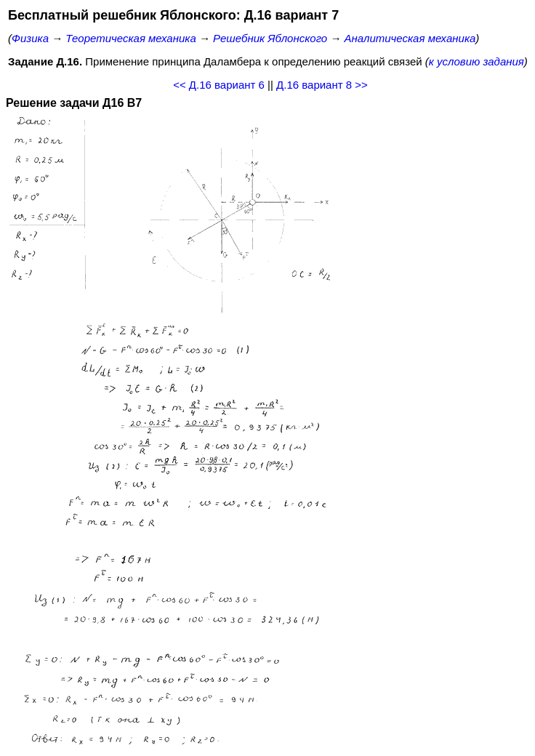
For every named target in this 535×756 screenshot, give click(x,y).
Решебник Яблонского (270, 38)
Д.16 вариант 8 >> (322, 85)
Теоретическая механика (130, 38)
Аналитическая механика (410, 38)
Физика (30, 38)
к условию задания (476, 61)
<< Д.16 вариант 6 (219, 85)
